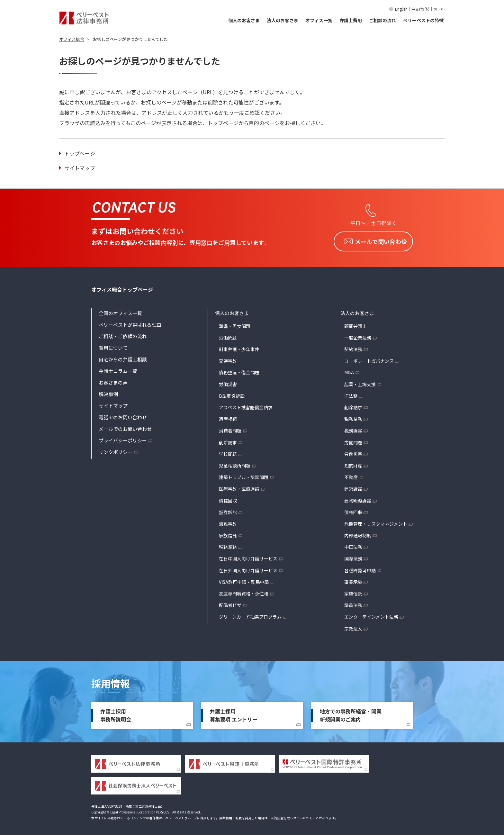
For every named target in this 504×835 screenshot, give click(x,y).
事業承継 (353, 580)
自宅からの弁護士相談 (123, 357)
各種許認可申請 (360, 568)
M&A (349, 371)
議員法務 (353, 604)
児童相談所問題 (235, 464)
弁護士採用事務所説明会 (116, 713)
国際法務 (353, 557)
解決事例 (108, 392)
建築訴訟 (353, 487)
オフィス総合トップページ (122, 287)
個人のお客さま (244, 20)
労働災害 (228, 382)
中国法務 (353, 545)
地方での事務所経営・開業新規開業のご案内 (351, 713)
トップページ (80, 153)
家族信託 (228, 533)
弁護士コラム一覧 (118, 369)
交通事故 (228, 359)
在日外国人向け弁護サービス (248, 568)
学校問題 (228, 452)
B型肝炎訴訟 (232, 394)
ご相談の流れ (382, 20)
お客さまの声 (113, 381)
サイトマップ (80, 168)
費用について (113, 346)
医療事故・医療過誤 (239, 487)
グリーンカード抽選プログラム (250, 615)
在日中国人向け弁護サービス (248, 557)
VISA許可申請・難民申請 (244, 580)
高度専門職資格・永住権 (244, 592)
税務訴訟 (353, 429)
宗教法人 (353, 627)
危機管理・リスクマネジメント (376, 522)
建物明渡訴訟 (358, 499)
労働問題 (228, 336)
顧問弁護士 (355, 324)
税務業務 (228, 545)
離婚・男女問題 (235, 324)
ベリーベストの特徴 (423, 20)
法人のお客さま (283, 20)
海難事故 (228, 522)
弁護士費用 (351, 20)
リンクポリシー (116, 450)
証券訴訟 (228, 510)
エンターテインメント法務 (371, 615)
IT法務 (351, 394)
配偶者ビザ (230, 604)
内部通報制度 (358, 533)
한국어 (439, 9)
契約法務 (353, 347)
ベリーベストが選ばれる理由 (130, 323)
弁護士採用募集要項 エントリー (234, 713)
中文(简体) (420, 9)
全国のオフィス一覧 (120, 311)
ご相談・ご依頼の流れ (123, 334)
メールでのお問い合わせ (125, 427)
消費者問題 (230, 429)
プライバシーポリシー (123, 438)
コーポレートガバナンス (369, 359)
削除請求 (228, 440)
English (401, 9)
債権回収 (228, 499)
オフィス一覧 (319, 20)
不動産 (351, 475)
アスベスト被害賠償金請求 (246, 405)
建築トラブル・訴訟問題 (244, 475)
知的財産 (353, 464)
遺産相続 (228, 417)
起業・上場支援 (360, 382)
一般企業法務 (358, 336)
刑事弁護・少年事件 (239, 347)
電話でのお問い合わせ (123, 415)
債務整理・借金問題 (239, 371)
